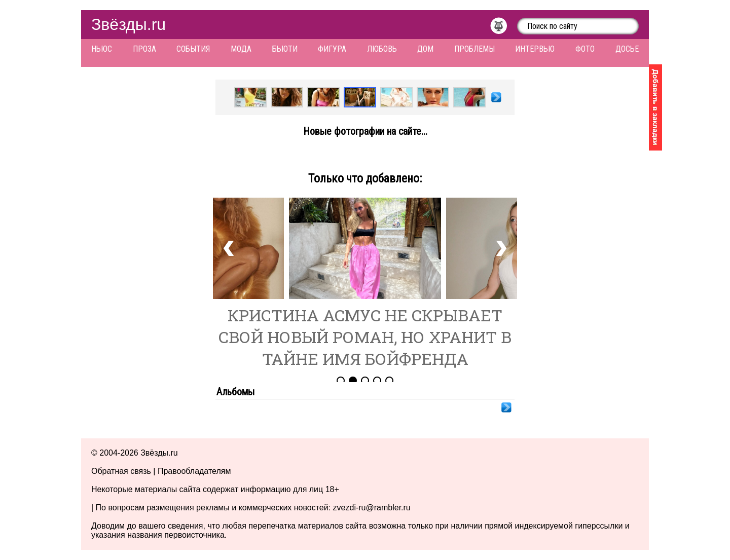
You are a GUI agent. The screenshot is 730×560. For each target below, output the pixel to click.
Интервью (535, 49)
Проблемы (474, 49)
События (193, 49)
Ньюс (102, 49)
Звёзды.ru (129, 24)
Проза (144, 49)
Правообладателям (194, 471)
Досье (627, 49)
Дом (425, 49)
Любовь (382, 49)
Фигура (332, 49)
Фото (585, 49)
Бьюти (285, 49)
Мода (241, 49)
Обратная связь (121, 471)
